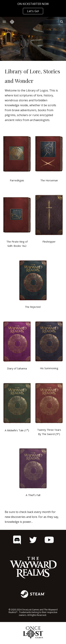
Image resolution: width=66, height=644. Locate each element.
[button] (4, 22)
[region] (33, 8)
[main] (33, 94)
